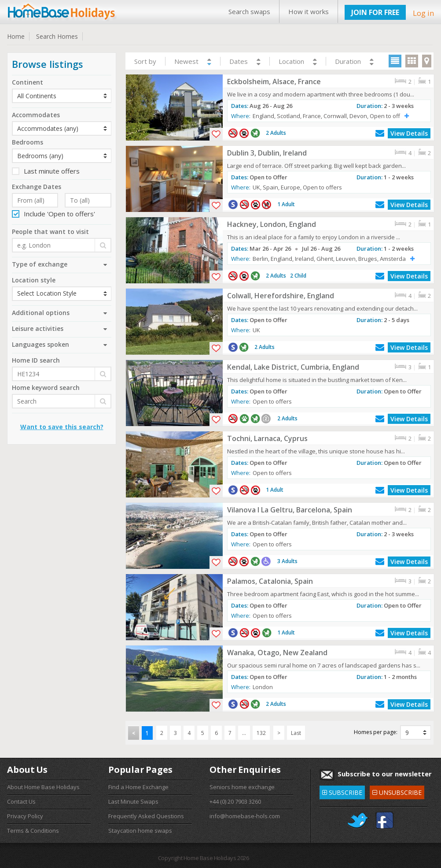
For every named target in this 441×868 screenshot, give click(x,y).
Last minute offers (46, 171)
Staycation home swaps (140, 831)
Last (296, 733)
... (244, 733)
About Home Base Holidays (43, 787)
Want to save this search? (62, 427)
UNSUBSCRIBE (397, 791)
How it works (309, 11)
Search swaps (249, 11)
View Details (409, 133)
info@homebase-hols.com (245, 816)
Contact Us (21, 801)
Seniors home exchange (242, 787)
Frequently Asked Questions (146, 816)
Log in (423, 13)
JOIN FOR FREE (375, 12)
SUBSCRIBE (342, 791)
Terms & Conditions (33, 831)
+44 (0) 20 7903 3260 (235, 801)
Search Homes (57, 36)
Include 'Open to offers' (53, 214)
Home (16, 36)
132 (261, 733)
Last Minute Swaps (133, 801)
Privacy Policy (25, 816)
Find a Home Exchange (138, 787)
